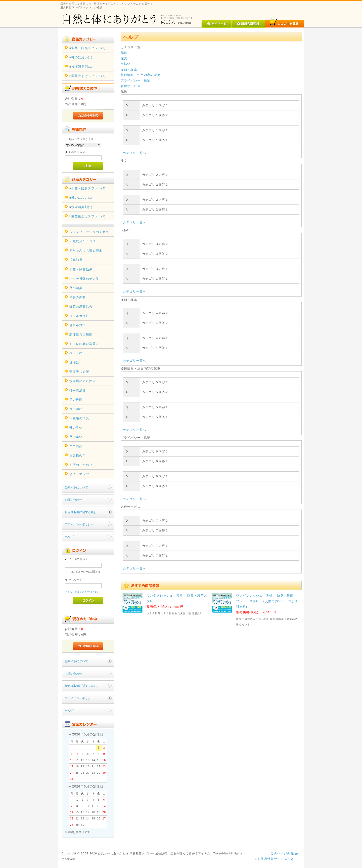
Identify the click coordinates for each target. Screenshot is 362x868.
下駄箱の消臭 (79, 418)
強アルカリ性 (79, 316)
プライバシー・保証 (135, 80)
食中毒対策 (78, 325)
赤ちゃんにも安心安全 (86, 250)
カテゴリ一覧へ (134, 153)
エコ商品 (76, 446)
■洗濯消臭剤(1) (81, 67)
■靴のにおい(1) (81, 57)
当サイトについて (76, 487)
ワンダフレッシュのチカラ (89, 232)
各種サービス (131, 86)
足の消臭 (76, 288)
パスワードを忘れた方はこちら (82, 592)
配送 (124, 53)
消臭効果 (76, 260)
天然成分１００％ (83, 241)
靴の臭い (76, 427)
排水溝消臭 (78, 390)
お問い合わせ (74, 500)
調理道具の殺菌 (81, 334)
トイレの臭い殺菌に (84, 344)
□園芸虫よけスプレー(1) (87, 76)
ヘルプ (69, 537)
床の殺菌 (76, 400)
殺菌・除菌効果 (81, 269)
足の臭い (76, 437)
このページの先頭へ (286, 853)
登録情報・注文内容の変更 (141, 75)
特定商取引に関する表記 (81, 512)
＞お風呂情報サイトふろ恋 (274, 859)
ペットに (76, 353)
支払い (126, 64)
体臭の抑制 (78, 297)
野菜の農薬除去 (81, 306)
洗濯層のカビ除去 (83, 381)
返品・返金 (129, 69)
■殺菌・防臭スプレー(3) (87, 48)
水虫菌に (76, 409)
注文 (124, 58)
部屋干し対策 (79, 372)
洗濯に (74, 362)
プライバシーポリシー (79, 524)
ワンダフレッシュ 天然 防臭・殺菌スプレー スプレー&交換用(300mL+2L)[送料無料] (267, 601)
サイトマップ (79, 474)
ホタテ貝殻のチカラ (84, 279)
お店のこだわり (81, 465)
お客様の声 (78, 455)
